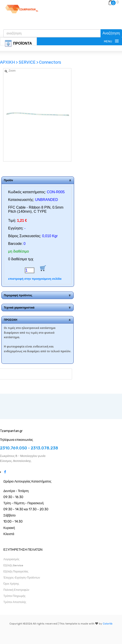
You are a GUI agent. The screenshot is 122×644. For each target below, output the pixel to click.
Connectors (50, 62)
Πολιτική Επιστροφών (16, 590)
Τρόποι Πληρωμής (14, 596)
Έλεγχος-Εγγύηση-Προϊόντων (22, 578)
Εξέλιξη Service (13, 565)
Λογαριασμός (11, 559)
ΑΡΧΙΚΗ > (9, 62)
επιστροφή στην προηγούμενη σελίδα (35, 279)
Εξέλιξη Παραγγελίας (16, 572)
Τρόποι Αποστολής (15, 602)
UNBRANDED (46, 200)
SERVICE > (29, 62)
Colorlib (108, 624)
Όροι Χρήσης (11, 584)
